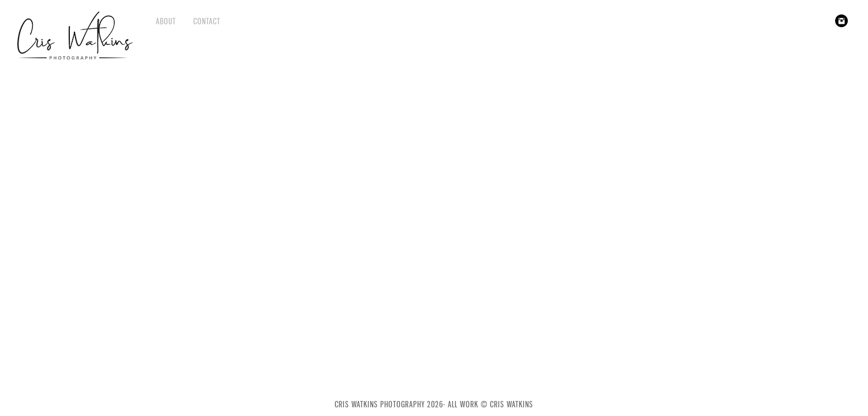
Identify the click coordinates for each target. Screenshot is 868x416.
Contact (207, 21)
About (166, 21)
